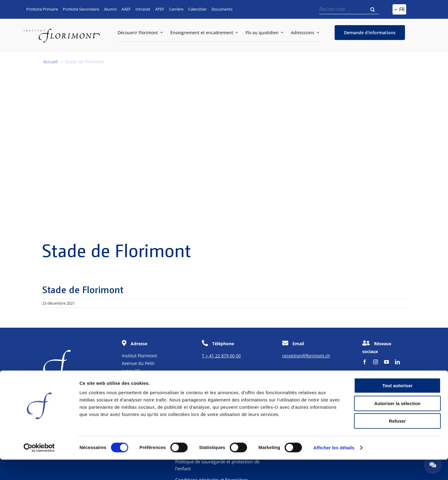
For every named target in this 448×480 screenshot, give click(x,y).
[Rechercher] (349, 9)
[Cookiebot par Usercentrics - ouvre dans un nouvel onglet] (39, 468)
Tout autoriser (397, 406)
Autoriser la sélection (398, 424)
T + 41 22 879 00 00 (221, 356)
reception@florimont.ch (306, 356)
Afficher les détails (334, 468)
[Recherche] (373, 9)
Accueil (51, 62)
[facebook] (365, 362)
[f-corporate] (57, 352)
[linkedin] (397, 362)
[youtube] (386, 362)
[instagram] (376, 362)
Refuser (397, 441)
